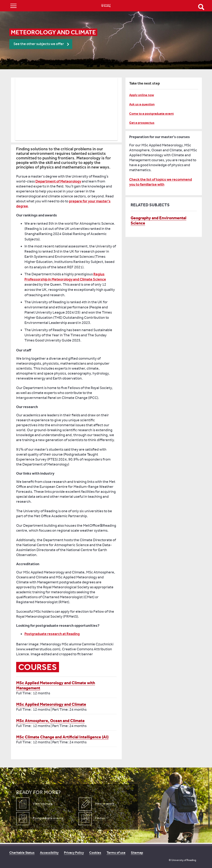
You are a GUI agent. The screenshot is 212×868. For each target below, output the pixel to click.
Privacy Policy (74, 853)
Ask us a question (142, 104)
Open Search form (201, 7)
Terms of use (116, 853)
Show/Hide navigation (13, 6)
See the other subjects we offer (39, 44)
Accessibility (49, 853)
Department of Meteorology (58, 181)
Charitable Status (22, 853)
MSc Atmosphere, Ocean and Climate (50, 721)
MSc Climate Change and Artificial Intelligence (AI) (62, 737)
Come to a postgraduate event (151, 114)
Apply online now (142, 95)
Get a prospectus (142, 123)
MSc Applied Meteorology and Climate (51, 704)
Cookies (95, 853)
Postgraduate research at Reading (52, 634)
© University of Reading (182, 860)
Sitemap (137, 853)
